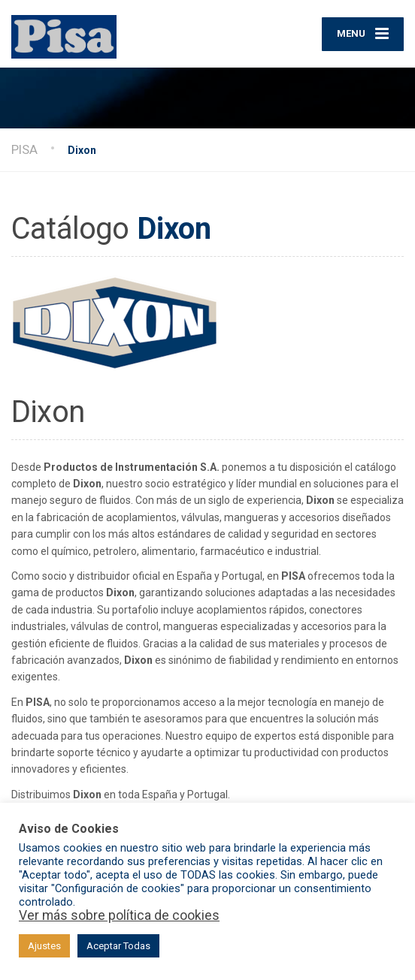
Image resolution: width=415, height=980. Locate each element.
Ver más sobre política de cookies (119, 915)
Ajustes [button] (44, 946)
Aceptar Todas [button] (118, 946)
